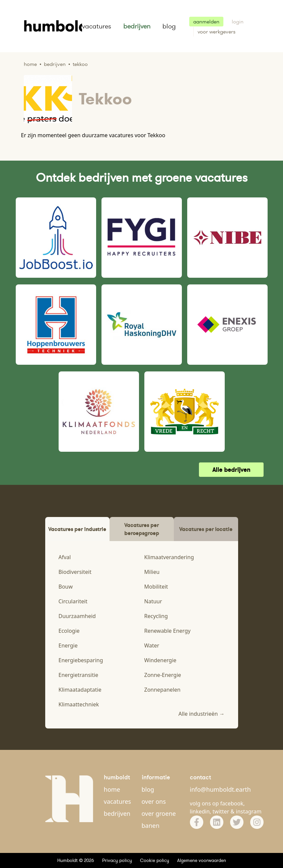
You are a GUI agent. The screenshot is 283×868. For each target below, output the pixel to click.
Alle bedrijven (231, 470)
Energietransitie (79, 675)
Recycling (156, 616)
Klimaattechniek (79, 704)
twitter (221, 811)
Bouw (66, 587)
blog (169, 26)
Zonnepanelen (162, 690)
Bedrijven (55, 64)
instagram (249, 811)
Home (30, 64)
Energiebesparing (81, 660)
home (112, 789)
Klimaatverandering (169, 557)
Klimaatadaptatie (80, 690)
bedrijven (137, 26)
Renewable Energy (168, 631)
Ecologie (69, 631)
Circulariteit (73, 601)
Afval (65, 557)
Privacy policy (117, 860)
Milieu (152, 572)
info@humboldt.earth (220, 789)
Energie (68, 645)
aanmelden (206, 22)
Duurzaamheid (77, 616)
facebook (232, 803)
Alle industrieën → (202, 714)
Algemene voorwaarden (202, 860)
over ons (154, 801)
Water (152, 645)
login (238, 22)
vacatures (97, 26)
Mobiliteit (156, 587)
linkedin (200, 811)
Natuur (153, 601)
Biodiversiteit (75, 572)
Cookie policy (155, 860)
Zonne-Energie (163, 675)
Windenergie (160, 660)
